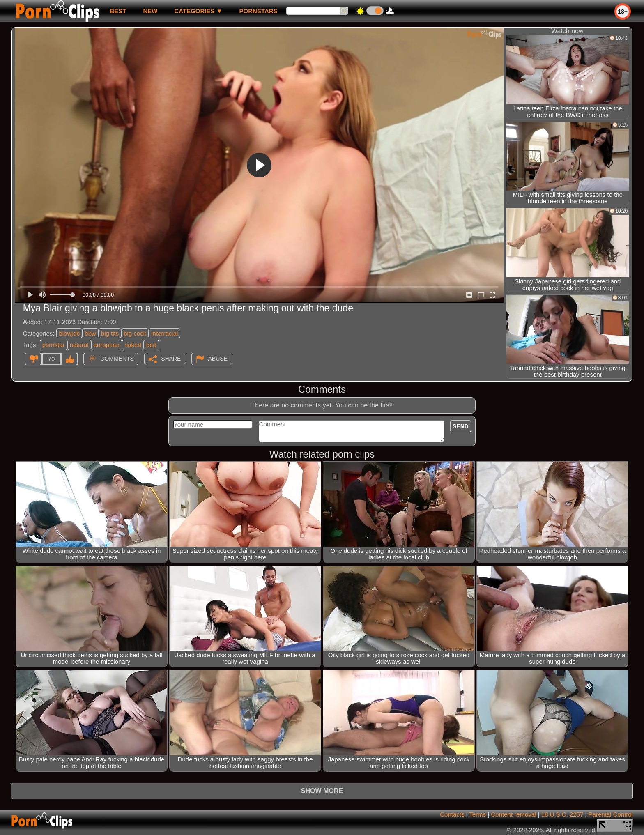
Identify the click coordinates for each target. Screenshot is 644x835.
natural (79, 345)
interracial (164, 333)
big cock (135, 333)
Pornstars (259, 11)
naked (133, 345)
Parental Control (611, 814)
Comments (117, 359)
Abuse (218, 359)
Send (461, 426)
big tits (110, 333)
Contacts (452, 814)
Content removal (514, 814)
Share (171, 359)
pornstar (54, 345)
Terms (477, 814)
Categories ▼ (198, 11)
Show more (322, 791)
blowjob (69, 333)
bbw (90, 333)
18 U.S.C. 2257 (562, 814)
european (107, 345)
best (118, 11)
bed (151, 345)
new (150, 11)
